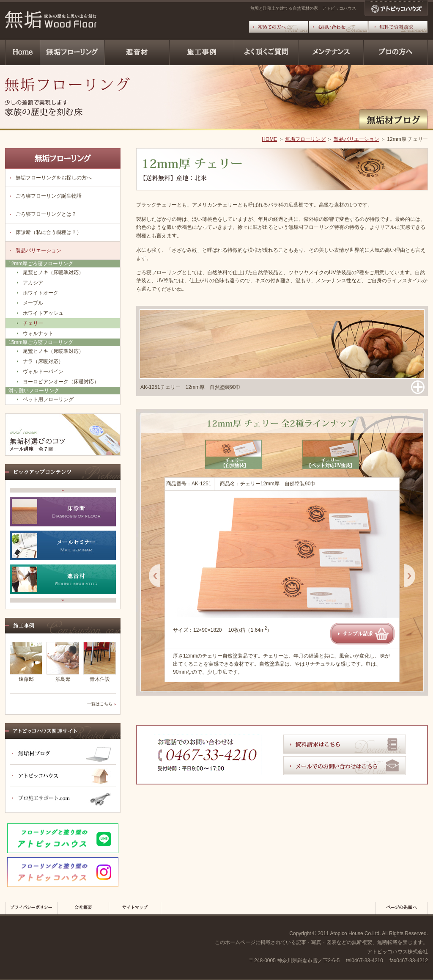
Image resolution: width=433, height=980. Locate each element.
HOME (269, 139)
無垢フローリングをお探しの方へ (54, 178)
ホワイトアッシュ (43, 313)
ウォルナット (38, 333)
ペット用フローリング (48, 399)
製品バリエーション (356, 139)
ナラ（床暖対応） (43, 361)
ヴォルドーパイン (43, 372)
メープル (33, 303)
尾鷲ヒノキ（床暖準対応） (53, 273)
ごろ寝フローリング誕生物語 (49, 196)
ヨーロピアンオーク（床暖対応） (61, 382)
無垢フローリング (305, 139)
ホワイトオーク (41, 293)
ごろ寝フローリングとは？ (46, 214)
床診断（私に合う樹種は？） (49, 232)
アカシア (33, 283)
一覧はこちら (100, 704)
